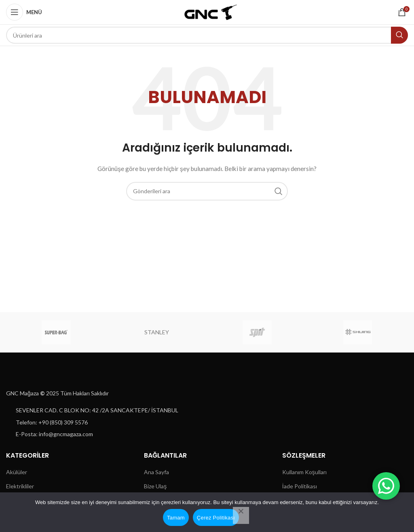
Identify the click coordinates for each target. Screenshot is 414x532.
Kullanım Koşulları (304, 472)
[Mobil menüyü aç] (24, 12)
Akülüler (17, 472)
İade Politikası (300, 486)
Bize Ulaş (155, 486)
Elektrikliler (20, 486)
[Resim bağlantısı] (33, 374)
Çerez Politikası (216, 518)
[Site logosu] (207, 12)
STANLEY (157, 332)
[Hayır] (241, 515)
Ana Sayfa (156, 472)
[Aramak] (207, 35)
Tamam (176, 518)
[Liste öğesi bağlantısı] (103, 410)
